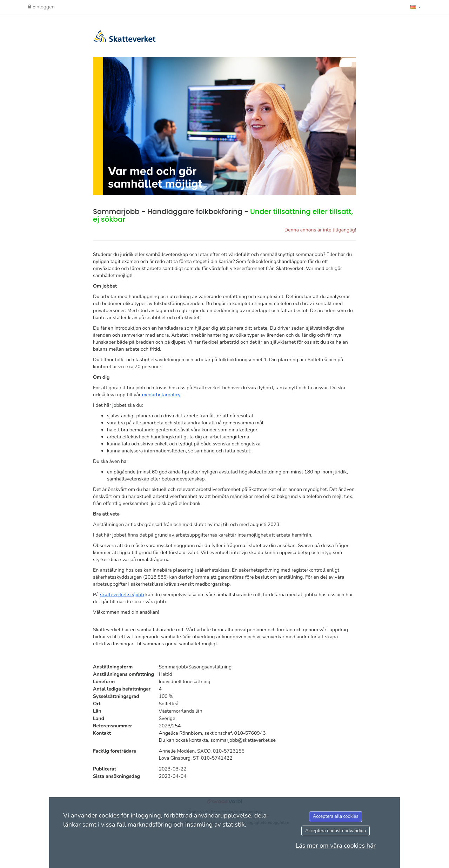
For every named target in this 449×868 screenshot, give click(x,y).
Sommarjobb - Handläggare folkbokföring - (223, 215)
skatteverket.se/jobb (122, 595)
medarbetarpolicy (161, 395)
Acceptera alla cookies (336, 816)
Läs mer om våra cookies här (336, 846)
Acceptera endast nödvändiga (336, 831)
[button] (416, 7)
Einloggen (41, 7)
